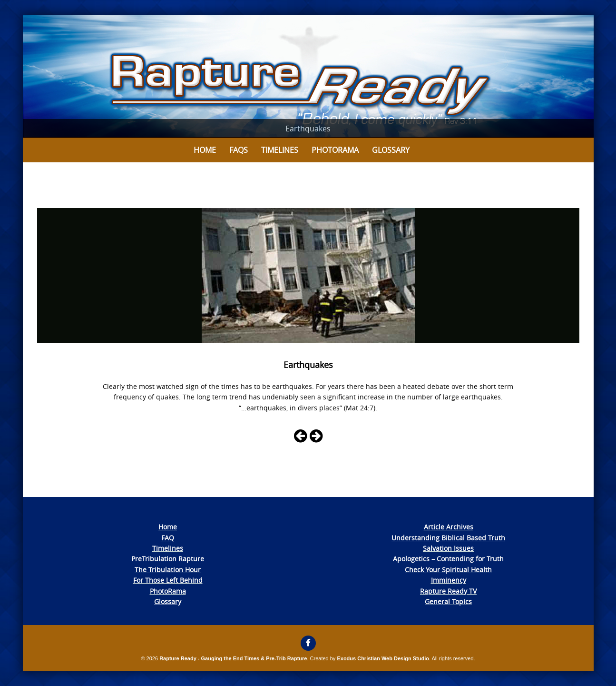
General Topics (448, 601)
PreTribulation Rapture (168, 559)
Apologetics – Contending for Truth (448, 559)
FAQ (168, 538)
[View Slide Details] (308, 77)
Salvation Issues (448, 548)
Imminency (449, 580)
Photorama (335, 150)
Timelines (280, 150)
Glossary (391, 150)
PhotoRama (168, 591)
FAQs (239, 150)
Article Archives (449, 527)
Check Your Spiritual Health (448, 570)
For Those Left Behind (168, 580)
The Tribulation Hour (168, 570)
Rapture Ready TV (448, 591)
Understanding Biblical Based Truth (448, 538)
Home (205, 150)
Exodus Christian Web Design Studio (383, 658)
